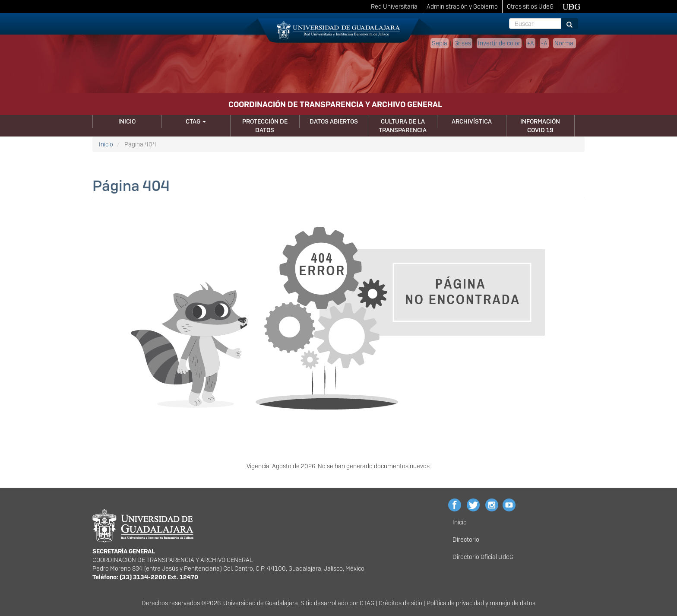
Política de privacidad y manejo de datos (481, 603)
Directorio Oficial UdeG (483, 557)
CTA (365, 603)
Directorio (466, 540)
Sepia (440, 43)
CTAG (196, 121)
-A (544, 43)
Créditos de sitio (400, 603)
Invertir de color (499, 43)
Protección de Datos (265, 126)
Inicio (127, 121)
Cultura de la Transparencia (403, 126)
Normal (565, 43)
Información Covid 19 (540, 126)
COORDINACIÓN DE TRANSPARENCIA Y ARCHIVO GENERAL (335, 104)
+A (531, 43)
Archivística (472, 121)
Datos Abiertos (334, 121)
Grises (463, 43)
